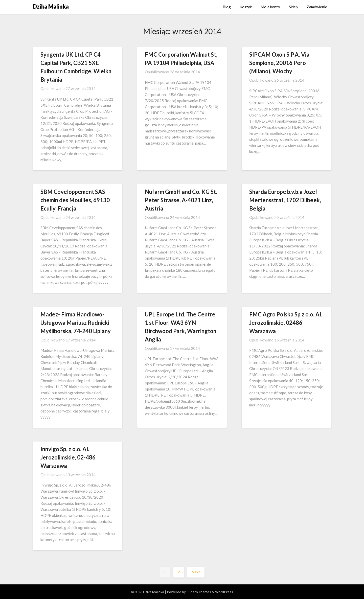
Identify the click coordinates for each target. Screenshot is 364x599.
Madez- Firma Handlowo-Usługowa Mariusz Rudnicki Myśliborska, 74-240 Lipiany (76, 323)
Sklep (293, 7)
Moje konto (270, 7)
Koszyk (246, 7)
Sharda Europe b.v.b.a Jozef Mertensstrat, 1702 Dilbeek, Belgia (285, 200)
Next (196, 572)
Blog (227, 7)
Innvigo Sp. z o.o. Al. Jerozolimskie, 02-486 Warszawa (68, 457)
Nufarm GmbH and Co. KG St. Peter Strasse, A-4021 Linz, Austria (181, 200)
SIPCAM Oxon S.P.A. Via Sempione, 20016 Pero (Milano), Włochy (279, 63)
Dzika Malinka (51, 6)
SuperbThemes (199, 592)
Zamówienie (317, 7)
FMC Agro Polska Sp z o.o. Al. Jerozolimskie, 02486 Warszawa (286, 323)
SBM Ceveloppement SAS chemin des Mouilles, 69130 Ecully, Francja (75, 200)
